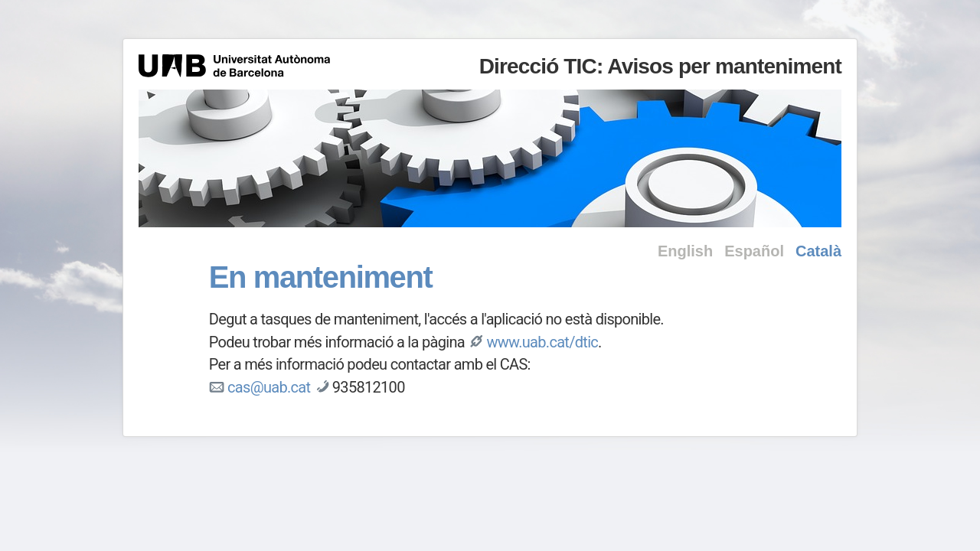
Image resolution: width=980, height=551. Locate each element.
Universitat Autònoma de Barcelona (234, 66)
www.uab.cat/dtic (542, 342)
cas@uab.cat (269, 387)
